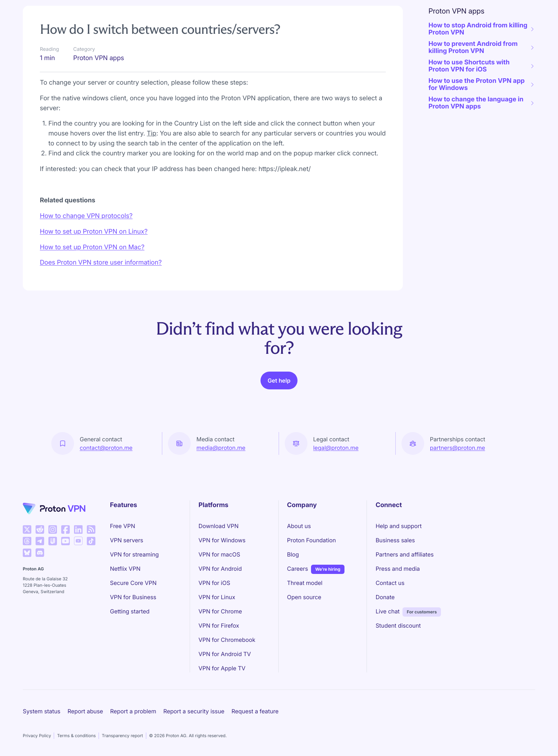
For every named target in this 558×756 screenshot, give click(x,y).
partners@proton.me (457, 448)
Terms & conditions (76, 736)
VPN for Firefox (219, 625)
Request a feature (255, 711)
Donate (385, 597)
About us (299, 526)
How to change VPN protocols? (86, 216)
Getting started (130, 611)
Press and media (398, 569)
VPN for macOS (219, 554)
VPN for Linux (217, 597)
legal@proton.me (336, 448)
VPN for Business (133, 597)
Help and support (399, 526)
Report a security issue (194, 711)
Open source (304, 597)
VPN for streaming (134, 554)
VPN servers (127, 540)
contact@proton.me (106, 448)
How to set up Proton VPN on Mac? (92, 247)
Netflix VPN (125, 569)
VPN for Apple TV (222, 668)
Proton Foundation (312, 540)
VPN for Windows (222, 540)
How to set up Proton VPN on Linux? (94, 232)
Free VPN (123, 526)
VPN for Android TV (225, 654)
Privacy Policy (37, 736)
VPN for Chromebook (227, 640)
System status (42, 711)
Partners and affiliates (404, 554)
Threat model (305, 583)
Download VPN (219, 526)
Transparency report (122, 736)
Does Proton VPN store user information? (101, 263)
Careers (298, 568)
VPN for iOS (214, 583)
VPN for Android (220, 569)
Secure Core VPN (133, 583)
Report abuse (85, 711)
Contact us (390, 583)
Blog (293, 554)
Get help (279, 380)
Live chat (388, 611)
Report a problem (133, 711)
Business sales (395, 540)
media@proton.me (221, 448)
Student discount (398, 625)
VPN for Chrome (220, 611)
